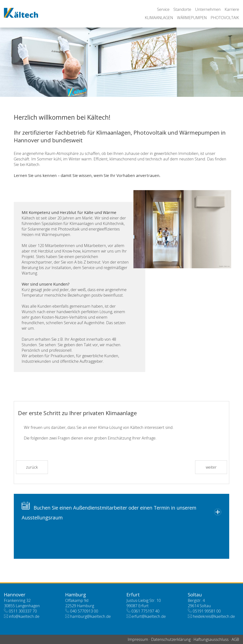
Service (163, 9)
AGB (235, 639)
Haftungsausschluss (211, 639)
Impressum (138, 639)
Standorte (182, 9)
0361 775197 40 (145, 611)
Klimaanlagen (159, 18)
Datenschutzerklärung (171, 639)
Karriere (232, 9)
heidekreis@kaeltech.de (214, 616)
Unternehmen (208, 9)
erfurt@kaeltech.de (149, 616)
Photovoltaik (225, 18)
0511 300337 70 (23, 611)
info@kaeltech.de (24, 616)
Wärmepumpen (192, 18)
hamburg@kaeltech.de (90, 616)
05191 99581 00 (207, 611)
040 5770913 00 (84, 611)
